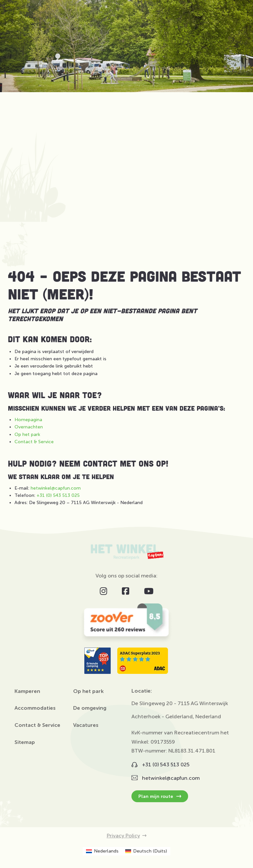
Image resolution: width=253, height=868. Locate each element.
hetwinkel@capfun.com (56, 488)
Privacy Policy (127, 836)
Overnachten (29, 427)
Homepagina (28, 420)
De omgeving (90, 708)
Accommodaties (35, 708)
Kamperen (27, 691)
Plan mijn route (160, 796)
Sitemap (25, 742)
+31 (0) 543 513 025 (58, 495)
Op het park (27, 434)
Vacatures (86, 725)
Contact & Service (34, 442)
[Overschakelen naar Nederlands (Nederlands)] (102, 851)
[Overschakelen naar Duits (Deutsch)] (146, 851)
